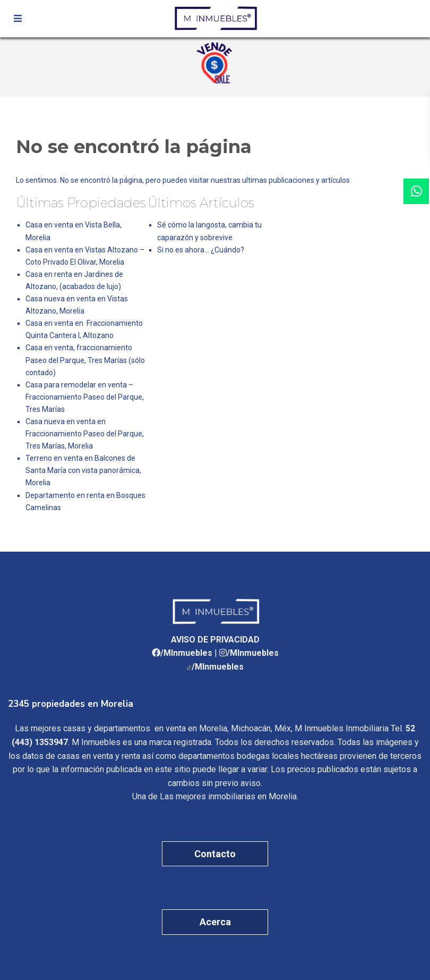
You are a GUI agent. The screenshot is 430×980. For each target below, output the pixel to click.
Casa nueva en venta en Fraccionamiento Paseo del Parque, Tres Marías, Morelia (85, 434)
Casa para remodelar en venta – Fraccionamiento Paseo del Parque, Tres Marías (85, 397)
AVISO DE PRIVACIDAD (215, 640)
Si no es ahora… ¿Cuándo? (201, 250)
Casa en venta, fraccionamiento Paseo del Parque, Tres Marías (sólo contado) (85, 360)
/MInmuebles (186, 653)
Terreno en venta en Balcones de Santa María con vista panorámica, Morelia (83, 470)
